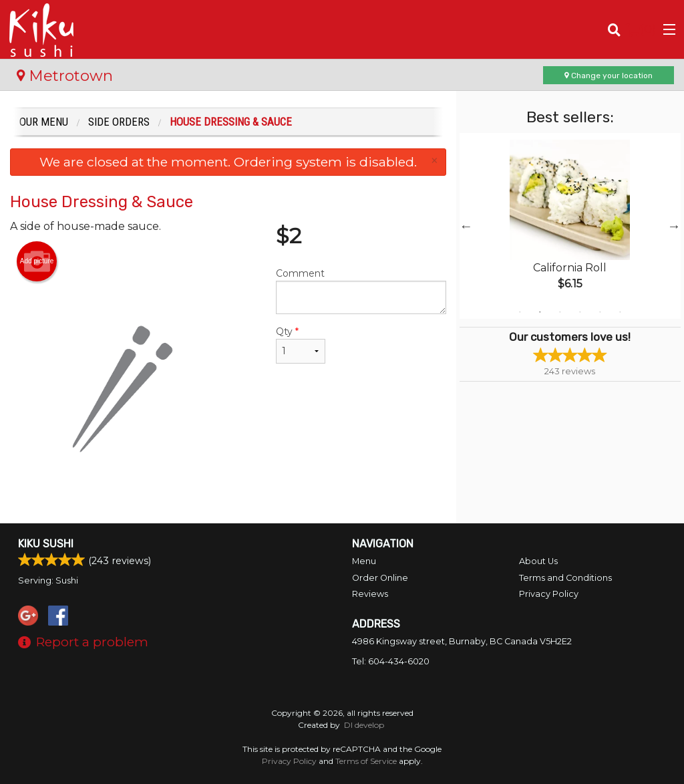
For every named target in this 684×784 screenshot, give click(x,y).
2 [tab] (540, 312)
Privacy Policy (549, 594)
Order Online (380, 578)
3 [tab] (560, 312)
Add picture (37, 261)
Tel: (391, 661)
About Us (538, 561)
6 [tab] (620, 312)
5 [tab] (600, 312)
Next (674, 226)
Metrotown (65, 76)
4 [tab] (580, 312)
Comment (361, 291)
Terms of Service (366, 761)
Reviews (370, 594)
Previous (466, 226)
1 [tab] (520, 312)
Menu (364, 561)
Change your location (609, 76)
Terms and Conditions (565, 578)
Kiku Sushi (46, 544)
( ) (641, 29)
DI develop (364, 725)
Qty (301, 345)
